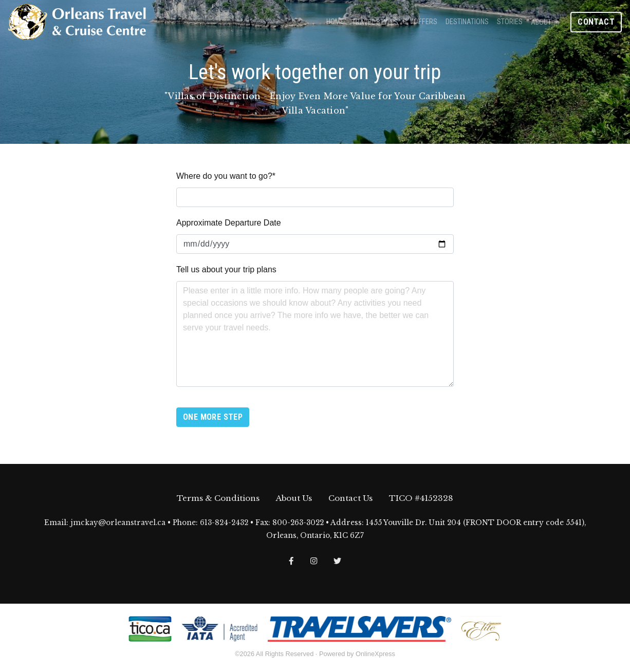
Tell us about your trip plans (226, 269)
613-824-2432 (224, 523)
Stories (510, 22)
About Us (294, 498)
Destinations (467, 22)
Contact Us (350, 498)
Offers (425, 22)
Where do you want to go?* (226, 176)
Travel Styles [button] (375, 22)
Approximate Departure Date (229, 223)
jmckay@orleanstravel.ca (118, 523)
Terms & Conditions (218, 498)
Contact (596, 22)
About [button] (541, 22)
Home (335, 22)
